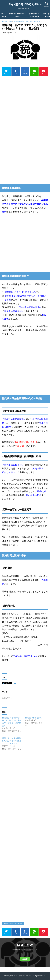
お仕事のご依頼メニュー (18, 15)
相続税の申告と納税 (34, 718)
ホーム (4, 15)
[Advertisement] (25, 103)
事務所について (34, 15)
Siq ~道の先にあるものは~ (25, 4)
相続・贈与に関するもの (14, 923)
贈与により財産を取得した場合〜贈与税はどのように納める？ (12, 741)
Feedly (25, 959)
